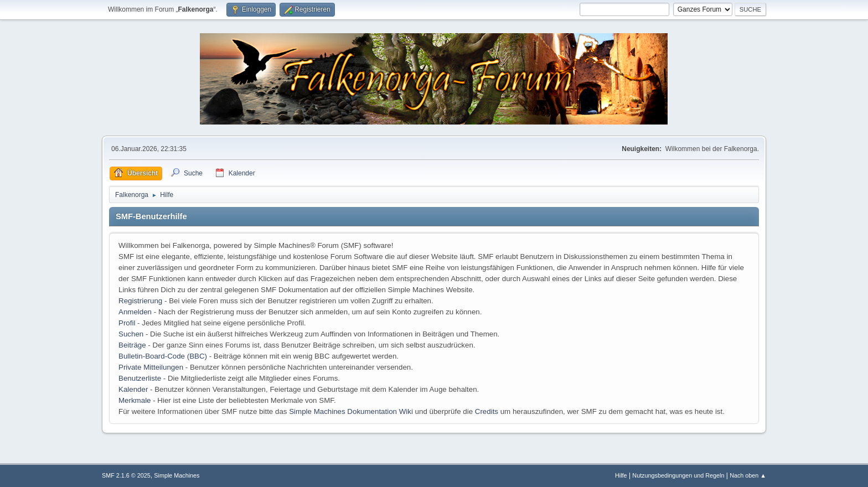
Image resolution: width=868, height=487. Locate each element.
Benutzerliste (140, 378)
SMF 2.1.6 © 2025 (126, 475)
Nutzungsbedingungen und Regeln (678, 475)
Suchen (131, 334)
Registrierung (140, 301)
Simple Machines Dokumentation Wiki (351, 411)
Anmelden (135, 312)
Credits (487, 411)
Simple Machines (177, 475)
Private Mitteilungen (151, 367)
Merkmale (135, 400)
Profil (127, 323)
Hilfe (621, 475)
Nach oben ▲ (748, 475)
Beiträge (132, 345)
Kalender (133, 389)
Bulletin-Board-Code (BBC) (163, 356)
